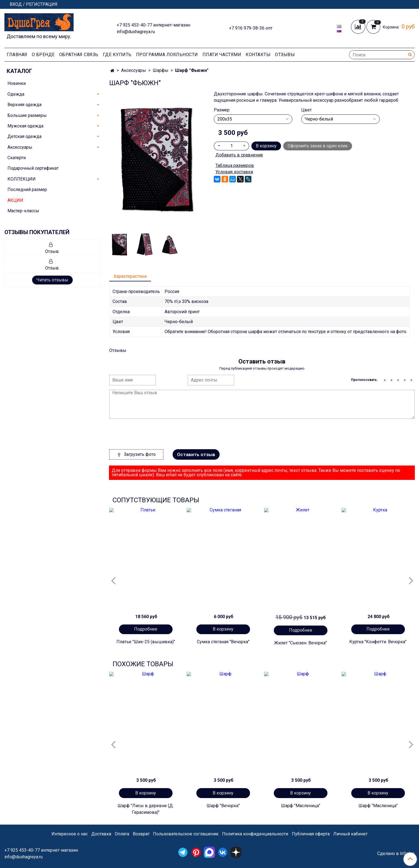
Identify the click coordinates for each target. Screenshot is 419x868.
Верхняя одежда (24, 105)
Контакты (258, 55)
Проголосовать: (364, 380)
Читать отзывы (52, 280)
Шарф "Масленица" (301, 806)
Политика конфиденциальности (255, 834)
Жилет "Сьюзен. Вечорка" (300, 643)
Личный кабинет (350, 834)
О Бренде (43, 55)
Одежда (16, 94)
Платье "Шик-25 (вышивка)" (146, 642)
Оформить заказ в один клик (318, 146)
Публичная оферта (311, 834)
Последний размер (27, 189)
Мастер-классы (23, 211)
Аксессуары (134, 70)
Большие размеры (27, 115)
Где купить (117, 55)
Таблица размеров (235, 166)
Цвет (306, 110)
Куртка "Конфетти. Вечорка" (378, 642)
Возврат (141, 834)
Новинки (17, 83)
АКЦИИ (15, 200)
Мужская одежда (25, 126)
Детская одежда (24, 136)
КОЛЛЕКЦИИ (22, 179)
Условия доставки (234, 172)
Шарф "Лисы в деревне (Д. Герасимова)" (146, 809)
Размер (222, 110)
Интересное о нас (70, 834)
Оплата (122, 834)
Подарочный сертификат (33, 168)
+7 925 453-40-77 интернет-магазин (153, 25)
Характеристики (130, 276)
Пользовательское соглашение (186, 834)
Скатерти (17, 158)
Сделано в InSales (396, 854)
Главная (17, 55)
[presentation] (151, 434)
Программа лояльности (167, 55)
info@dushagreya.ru (136, 32)
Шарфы (161, 70)
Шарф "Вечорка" (223, 806)
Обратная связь (79, 55)
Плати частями (222, 55)
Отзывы (285, 55)
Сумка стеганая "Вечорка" (223, 642)
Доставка (101, 834)
